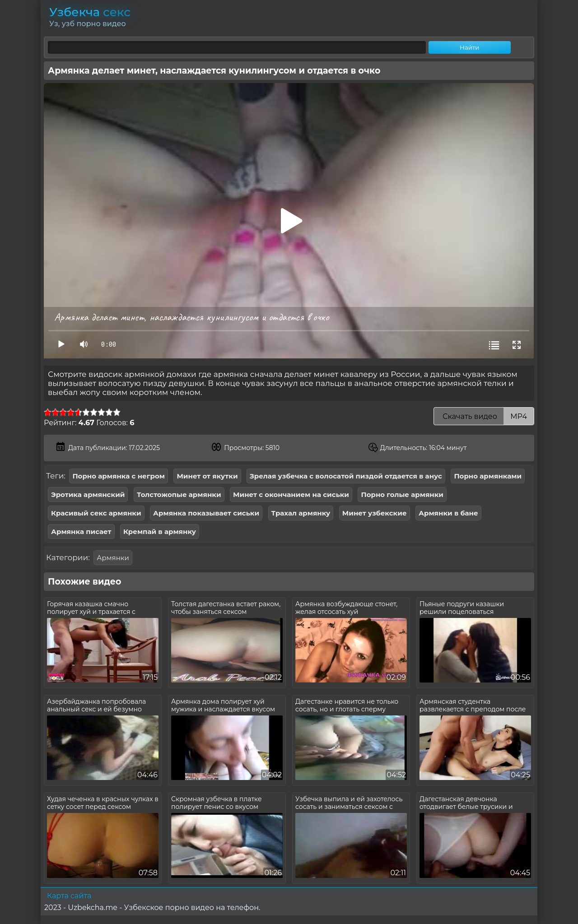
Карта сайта (69, 896)
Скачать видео (484, 416)
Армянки (113, 558)
